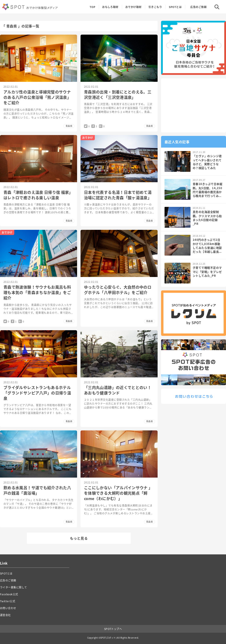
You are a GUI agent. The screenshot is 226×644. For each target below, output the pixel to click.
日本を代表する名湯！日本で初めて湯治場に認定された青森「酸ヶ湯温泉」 (118, 195)
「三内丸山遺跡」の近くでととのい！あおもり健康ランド (118, 390)
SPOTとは (175, 7)
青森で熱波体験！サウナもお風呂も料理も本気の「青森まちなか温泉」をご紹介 (37, 292)
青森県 (69, 126)
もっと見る (79, 538)
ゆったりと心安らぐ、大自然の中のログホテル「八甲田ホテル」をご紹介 (118, 290)
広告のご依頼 (198, 7)
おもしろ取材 (110, 7)
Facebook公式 (9, 594)
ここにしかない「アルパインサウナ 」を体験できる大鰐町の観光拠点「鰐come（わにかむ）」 (118, 493)
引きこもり (155, 7)
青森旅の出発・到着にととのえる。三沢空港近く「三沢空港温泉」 (118, 95)
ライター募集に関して (14, 587)
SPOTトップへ (113, 629)
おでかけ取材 (133, 7)
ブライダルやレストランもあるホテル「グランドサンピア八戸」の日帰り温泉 (37, 393)
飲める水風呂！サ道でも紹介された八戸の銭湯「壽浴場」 (37, 490)
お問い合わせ (8, 608)
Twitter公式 (8, 601)
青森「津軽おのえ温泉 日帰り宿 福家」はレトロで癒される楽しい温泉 (38, 195)
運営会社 (5, 615)
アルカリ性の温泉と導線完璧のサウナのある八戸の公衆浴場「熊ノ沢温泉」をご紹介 (37, 97)
